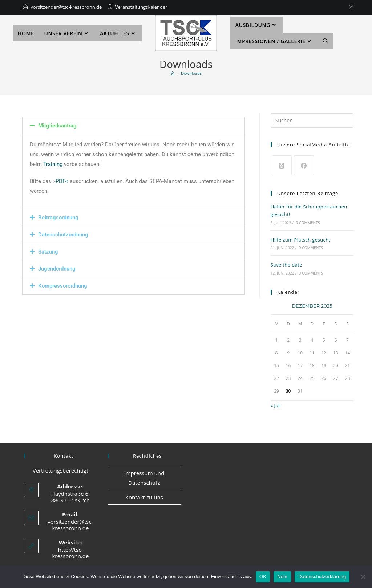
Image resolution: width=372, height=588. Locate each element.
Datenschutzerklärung (322, 577)
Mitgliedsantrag (57, 126)
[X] (282, 165)
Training (53, 164)
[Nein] (363, 577)
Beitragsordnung (58, 218)
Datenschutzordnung (63, 235)
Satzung (48, 252)
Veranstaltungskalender (141, 7)
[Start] (172, 73)
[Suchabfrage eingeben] (312, 121)
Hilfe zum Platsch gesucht (301, 240)
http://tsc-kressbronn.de (70, 553)
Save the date (286, 265)
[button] (134, 126)
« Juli (276, 405)
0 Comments (308, 223)
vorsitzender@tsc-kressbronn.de (66, 7)
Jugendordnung (57, 269)
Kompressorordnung (63, 286)
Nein (282, 577)
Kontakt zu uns (144, 497)
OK (263, 577)
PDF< (62, 181)
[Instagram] (350, 7)
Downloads (191, 73)
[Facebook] (304, 165)
